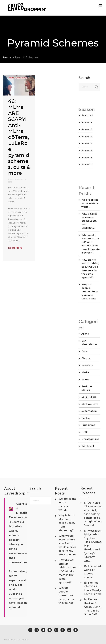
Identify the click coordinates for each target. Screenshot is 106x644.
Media (85, 372)
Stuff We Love (90, 404)
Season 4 (87, 143)
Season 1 (87, 122)
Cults (84, 351)
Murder (86, 379)
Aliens (85, 334)
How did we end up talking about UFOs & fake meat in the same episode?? (67, 571)
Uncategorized (90, 439)
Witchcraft (88, 446)
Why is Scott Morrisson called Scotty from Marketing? (89, 221)
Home (7, 57)
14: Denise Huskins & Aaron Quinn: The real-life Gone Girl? (92, 607)
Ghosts (86, 358)
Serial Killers (89, 397)
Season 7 (87, 165)
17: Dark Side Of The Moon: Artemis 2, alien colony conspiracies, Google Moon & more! (93, 514)
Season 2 (87, 129)
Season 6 (87, 157)
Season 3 (87, 136)
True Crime (88, 425)
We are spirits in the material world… (90, 203)
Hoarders (87, 365)
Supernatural (89, 411)
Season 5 (87, 150)
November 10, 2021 (16, 179)
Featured (87, 115)
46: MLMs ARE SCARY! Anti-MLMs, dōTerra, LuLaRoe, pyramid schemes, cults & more (19, 137)
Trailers (86, 418)
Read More (15, 248)
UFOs (85, 432)
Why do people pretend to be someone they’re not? (90, 292)
